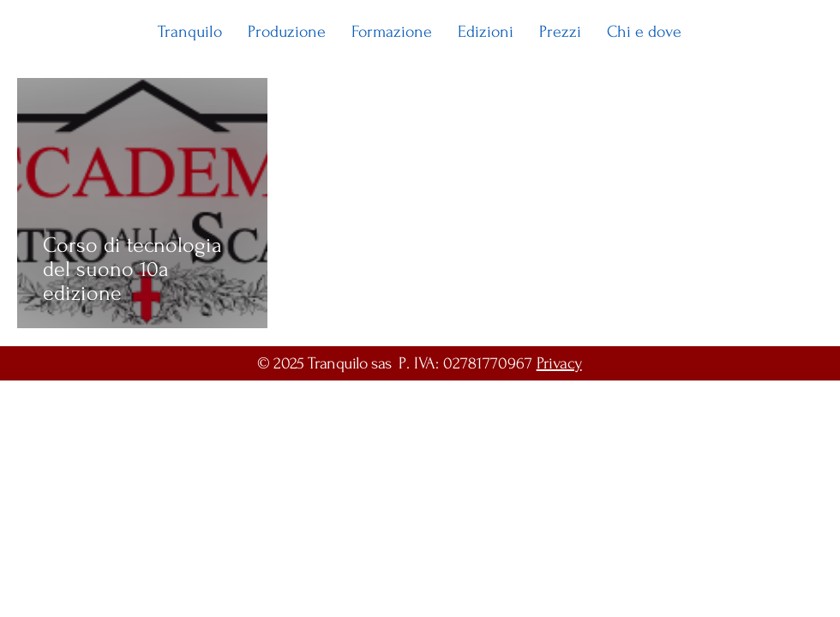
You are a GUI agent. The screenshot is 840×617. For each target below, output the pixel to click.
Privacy (559, 363)
